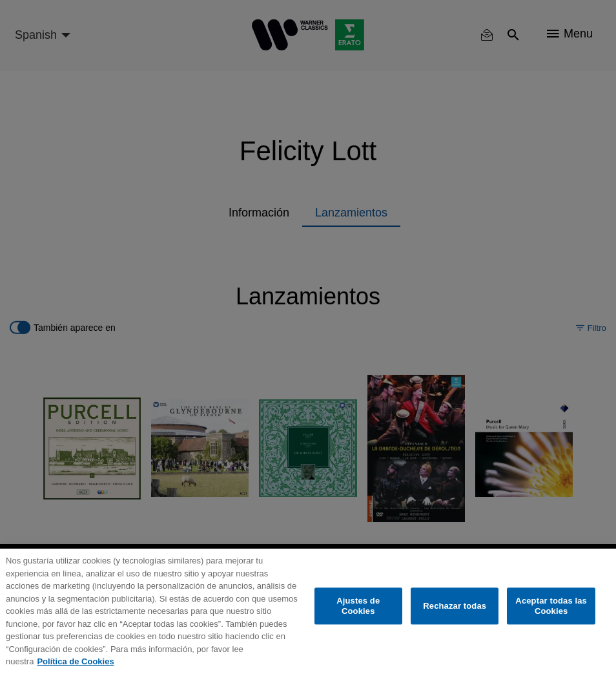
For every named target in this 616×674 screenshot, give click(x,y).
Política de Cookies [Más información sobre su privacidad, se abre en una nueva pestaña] (75, 661)
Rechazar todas (455, 606)
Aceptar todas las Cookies (551, 606)
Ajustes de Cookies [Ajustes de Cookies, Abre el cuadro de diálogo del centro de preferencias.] (358, 606)
